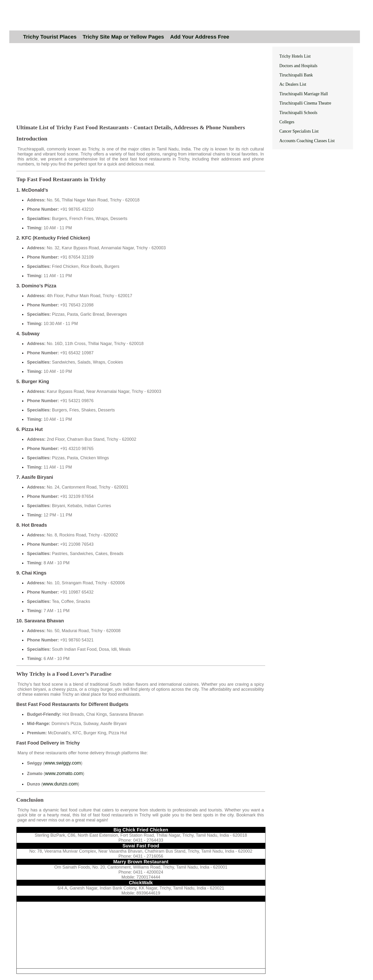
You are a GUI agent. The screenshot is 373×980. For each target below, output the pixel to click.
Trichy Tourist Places (50, 37)
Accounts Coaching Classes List (307, 141)
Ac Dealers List (293, 84)
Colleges (287, 122)
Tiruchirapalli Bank (296, 75)
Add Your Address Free (200, 37)
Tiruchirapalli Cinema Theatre (305, 103)
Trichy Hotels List (295, 56)
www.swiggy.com (63, 763)
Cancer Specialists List (299, 131)
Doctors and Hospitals (298, 66)
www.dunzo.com (60, 784)
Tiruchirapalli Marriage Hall (304, 94)
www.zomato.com (64, 773)
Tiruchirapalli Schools (298, 113)
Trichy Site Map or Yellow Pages (123, 37)
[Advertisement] (141, 86)
